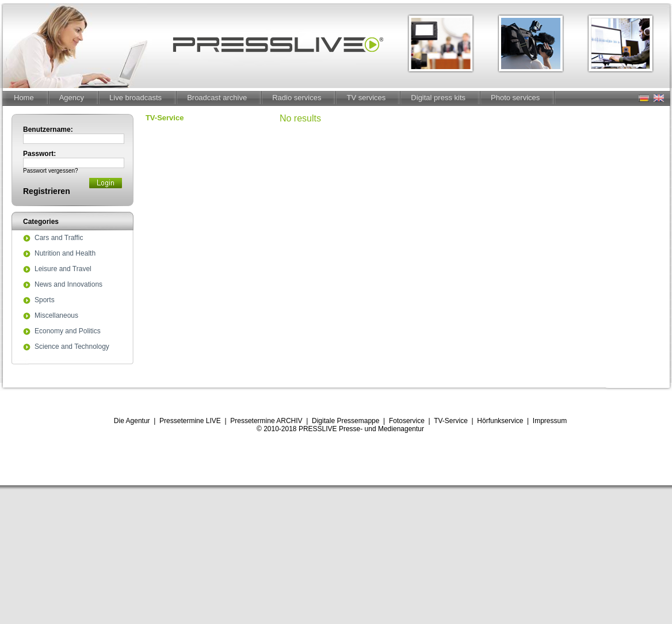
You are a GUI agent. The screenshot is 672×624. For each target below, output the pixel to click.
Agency (72, 98)
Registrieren (47, 191)
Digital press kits (438, 98)
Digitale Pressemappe (345, 421)
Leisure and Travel (63, 269)
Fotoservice (407, 421)
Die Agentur (132, 421)
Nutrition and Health (65, 254)
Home (24, 98)
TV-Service (451, 421)
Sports (45, 300)
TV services (366, 98)
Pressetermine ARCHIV (266, 421)
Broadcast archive (217, 98)
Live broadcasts (135, 98)
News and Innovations (68, 285)
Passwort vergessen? (51, 171)
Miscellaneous (56, 316)
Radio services (297, 98)
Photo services (515, 98)
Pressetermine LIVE (190, 421)
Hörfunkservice (500, 421)
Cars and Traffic (59, 238)
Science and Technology (72, 347)
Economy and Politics (68, 332)
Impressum (550, 421)
